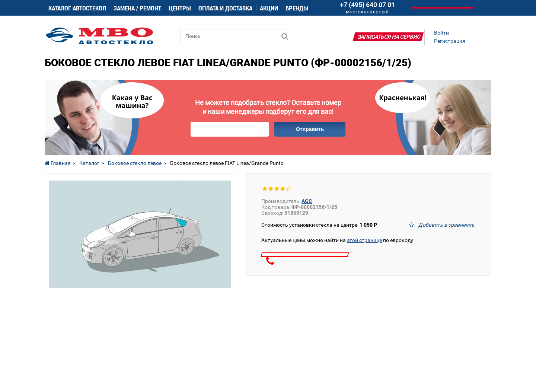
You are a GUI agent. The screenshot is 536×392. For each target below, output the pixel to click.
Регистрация (450, 41)
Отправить (310, 129)
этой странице (364, 240)
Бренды (297, 8)
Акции (269, 8)
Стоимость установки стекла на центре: (319, 225)
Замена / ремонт (137, 8)
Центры (180, 8)
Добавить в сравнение (446, 225)
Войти (441, 33)
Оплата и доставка (225, 8)
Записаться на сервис (389, 37)
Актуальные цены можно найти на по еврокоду (337, 240)
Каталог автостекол (77, 8)
